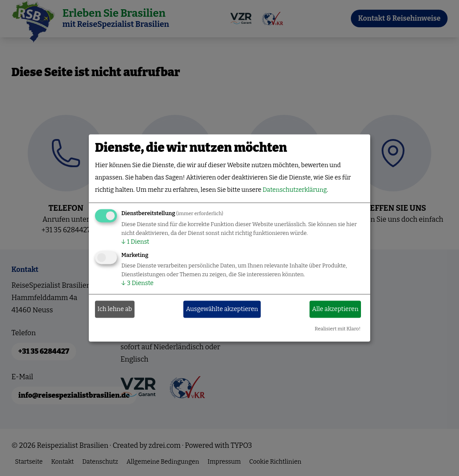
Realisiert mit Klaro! (338, 329)
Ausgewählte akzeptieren (222, 309)
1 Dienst (135, 242)
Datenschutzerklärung (295, 190)
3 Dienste (137, 284)
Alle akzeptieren (335, 309)
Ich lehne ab (115, 309)
